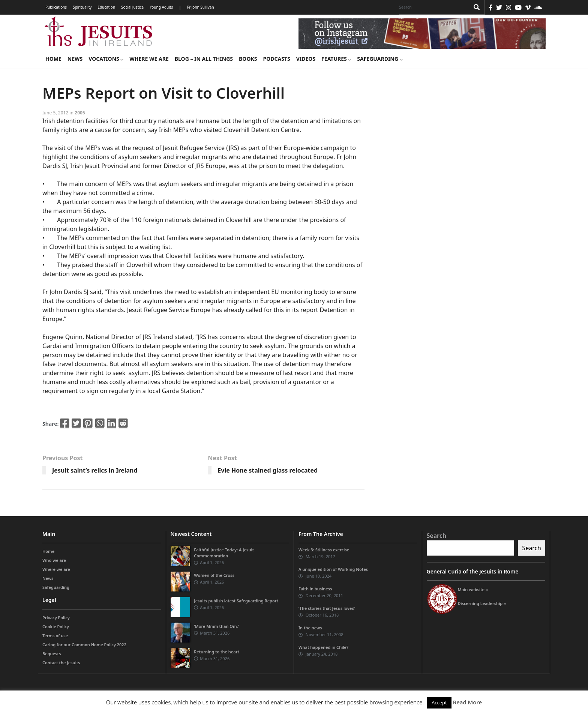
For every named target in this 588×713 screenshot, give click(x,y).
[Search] (432, 7)
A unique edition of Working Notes (333, 569)
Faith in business (315, 589)
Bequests (52, 654)
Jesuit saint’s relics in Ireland (95, 470)
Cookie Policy (56, 627)
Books (248, 59)
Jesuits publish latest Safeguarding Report (236, 601)
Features (336, 59)
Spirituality (82, 7)
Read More (467, 702)
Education (106, 7)
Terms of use (55, 636)
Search (436, 536)
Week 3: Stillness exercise (324, 550)
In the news (310, 628)
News (75, 59)
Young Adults (161, 7)
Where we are (149, 59)
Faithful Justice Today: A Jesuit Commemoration (224, 553)
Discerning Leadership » (482, 603)
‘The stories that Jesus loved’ (327, 608)
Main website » (473, 589)
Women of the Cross (214, 575)
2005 (80, 113)
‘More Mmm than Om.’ (216, 626)
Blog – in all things (204, 59)
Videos (306, 59)
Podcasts (276, 59)
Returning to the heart (217, 652)
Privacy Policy (56, 618)
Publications (56, 7)
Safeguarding (380, 59)
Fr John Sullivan (201, 7)
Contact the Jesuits (61, 663)
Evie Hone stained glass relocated (268, 470)
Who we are (54, 560)
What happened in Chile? (323, 647)
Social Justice (132, 7)
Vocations (106, 59)
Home (53, 59)
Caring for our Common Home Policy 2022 (84, 645)
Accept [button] (439, 702)
